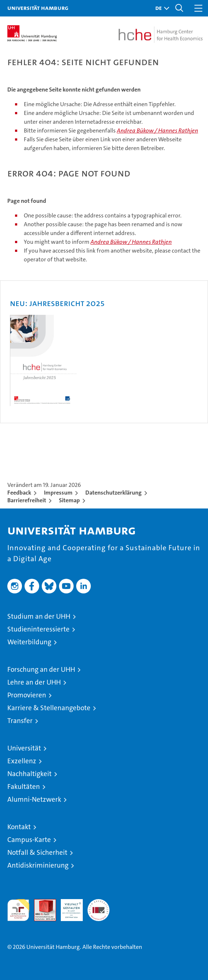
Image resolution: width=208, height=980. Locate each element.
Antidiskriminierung (38, 865)
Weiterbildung (29, 642)
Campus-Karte (29, 840)
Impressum (58, 493)
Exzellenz (22, 761)
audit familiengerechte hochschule (18, 910)
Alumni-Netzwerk (34, 799)
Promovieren (27, 695)
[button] (160, 8)
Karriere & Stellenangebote (49, 708)
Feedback (19, 493)
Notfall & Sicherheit (37, 852)
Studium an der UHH (39, 616)
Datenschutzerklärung (114, 493)
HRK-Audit (68, 907)
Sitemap (69, 500)
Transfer (20, 721)
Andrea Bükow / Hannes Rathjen (157, 131)
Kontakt (19, 827)
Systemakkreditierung (99, 903)
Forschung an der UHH (41, 669)
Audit (41, 903)
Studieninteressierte (38, 629)
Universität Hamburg (38, 8)
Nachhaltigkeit (29, 774)
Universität (24, 748)
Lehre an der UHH (34, 682)
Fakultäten (24, 787)
